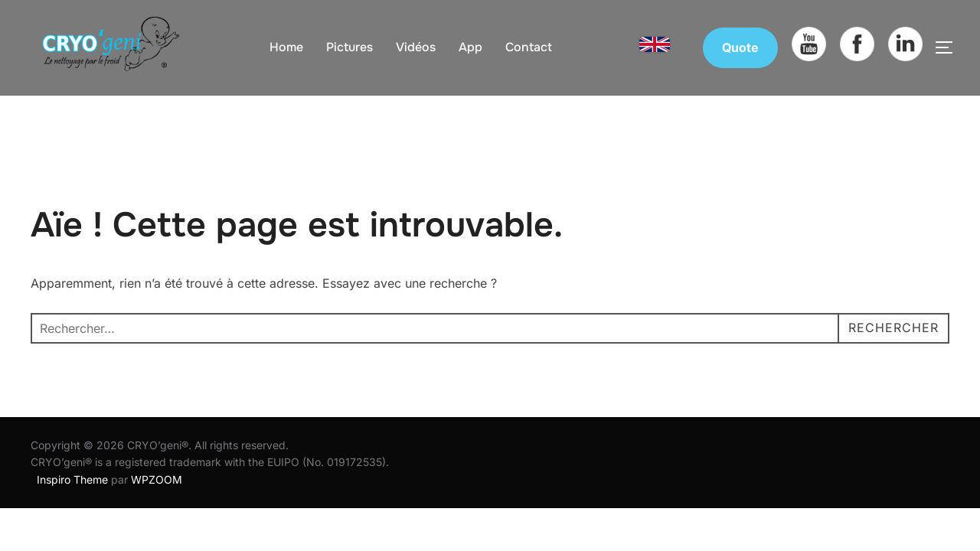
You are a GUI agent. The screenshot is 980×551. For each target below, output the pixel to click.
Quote (740, 47)
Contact (529, 47)
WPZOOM (157, 453)
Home (286, 47)
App (470, 47)
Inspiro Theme (72, 453)
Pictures (350, 47)
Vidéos (416, 47)
